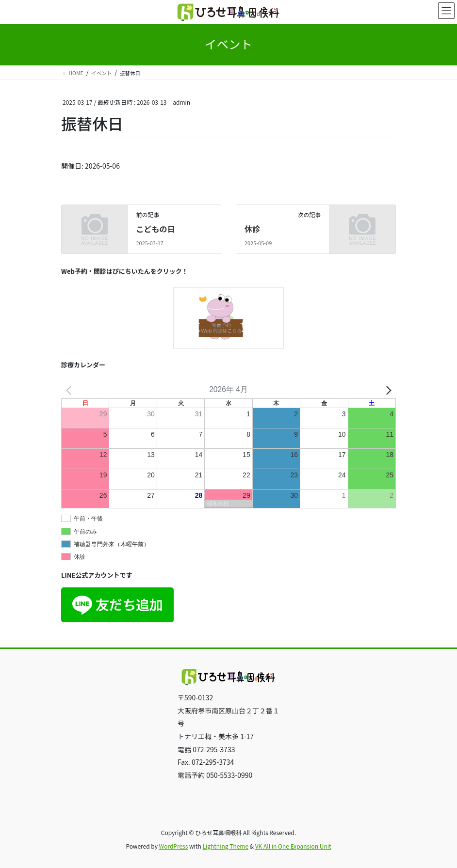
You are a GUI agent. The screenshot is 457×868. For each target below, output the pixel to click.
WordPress (174, 846)
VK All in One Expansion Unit (293, 846)
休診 (252, 229)
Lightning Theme (225, 846)
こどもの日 (155, 229)
